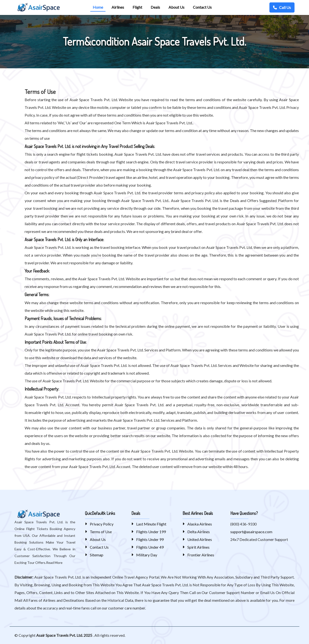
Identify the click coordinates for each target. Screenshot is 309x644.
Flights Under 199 (151, 532)
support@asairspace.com (251, 532)
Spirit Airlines (198, 547)
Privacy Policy (102, 524)
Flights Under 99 (150, 539)
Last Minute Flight (151, 524)
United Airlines (200, 539)
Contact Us (99, 547)
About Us (98, 539)
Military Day (147, 555)
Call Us (282, 7)
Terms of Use (101, 532)
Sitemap (97, 555)
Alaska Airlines (200, 524)
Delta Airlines (199, 532)
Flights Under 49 (150, 547)
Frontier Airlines (201, 555)
